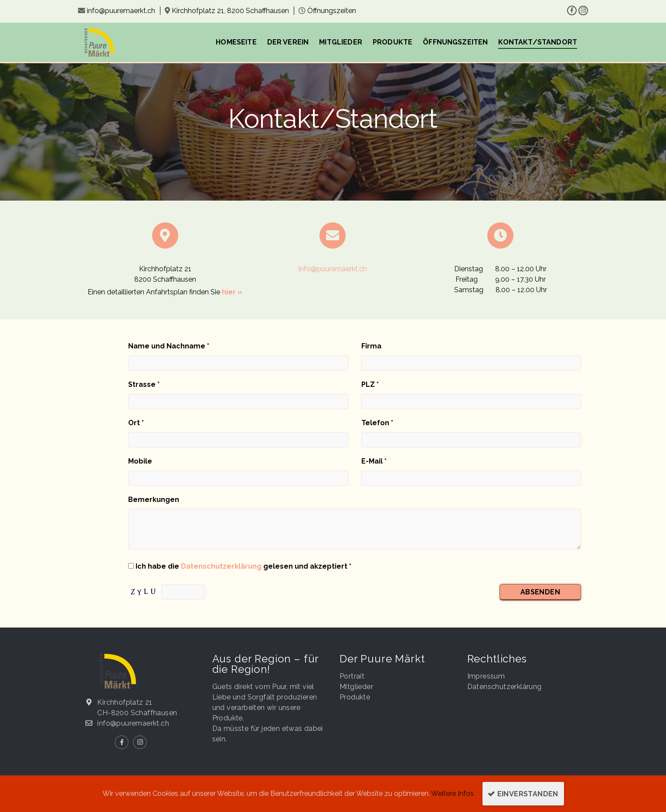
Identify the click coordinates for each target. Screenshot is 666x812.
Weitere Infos (452, 793)
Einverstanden (528, 794)
